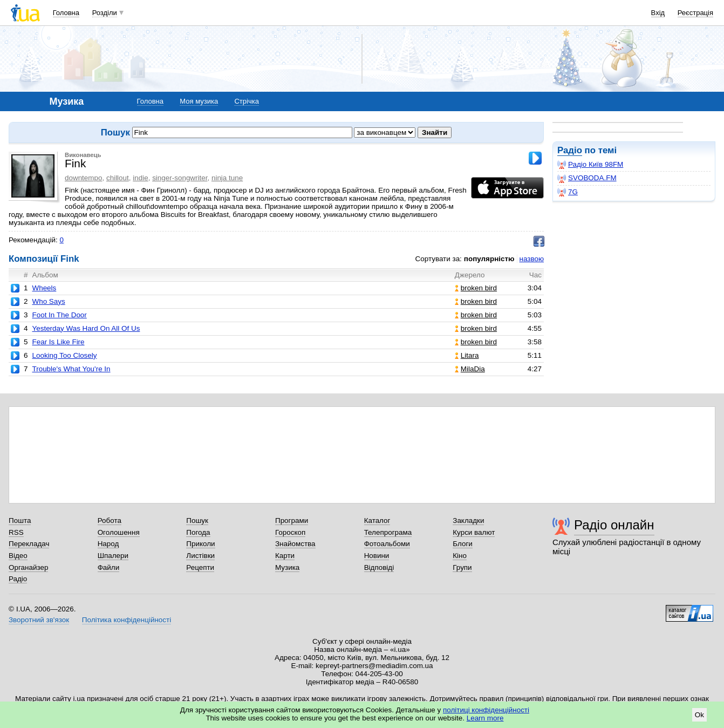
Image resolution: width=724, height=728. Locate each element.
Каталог (377, 521)
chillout (118, 178)
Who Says (48, 301)
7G (568, 192)
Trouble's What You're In (71, 369)
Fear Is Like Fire (58, 342)
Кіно (460, 556)
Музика (287, 567)
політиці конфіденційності (486, 710)
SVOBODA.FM (587, 178)
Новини (377, 556)
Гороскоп (290, 532)
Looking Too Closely (64, 355)
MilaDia (470, 369)
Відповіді (379, 567)
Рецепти (200, 567)
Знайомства (295, 544)
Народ (108, 544)
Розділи (105, 13)
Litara (467, 355)
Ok (699, 715)
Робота (110, 521)
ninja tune (227, 178)
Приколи (200, 544)
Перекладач (29, 544)
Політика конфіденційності (127, 620)
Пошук (197, 521)
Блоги (463, 544)
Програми (292, 521)
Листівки (200, 556)
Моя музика (199, 101)
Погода (198, 532)
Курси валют (474, 532)
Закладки (468, 521)
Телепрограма (388, 532)
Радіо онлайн (614, 525)
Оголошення (119, 532)
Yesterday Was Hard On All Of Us (86, 328)
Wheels (44, 288)
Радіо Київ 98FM (590, 165)
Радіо (570, 150)
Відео (18, 556)
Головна (66, 13)
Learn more (485, 718)
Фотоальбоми (387, 544)
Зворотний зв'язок (39, 620)
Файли (109, 567)
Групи (462, 567)
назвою (532, 259)
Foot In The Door (59, 315)
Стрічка (246, 101)
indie (140, 178)
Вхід (658, 13)
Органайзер (28, 567)
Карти (285, 556)
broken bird (476, 288)
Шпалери (113, 556)
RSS (16, 532)
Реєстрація (695, 13)
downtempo (83, 178)
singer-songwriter (180, 178)
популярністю (489, 259)
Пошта (20, 521)
